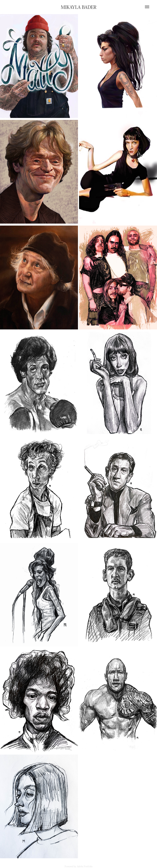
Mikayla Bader (79, 7)
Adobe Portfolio (85, 866)
